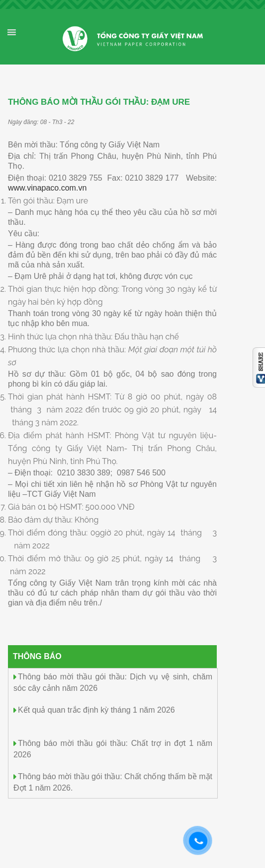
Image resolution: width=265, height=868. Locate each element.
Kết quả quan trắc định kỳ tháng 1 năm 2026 (96, 710)
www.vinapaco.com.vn (47, 188)
